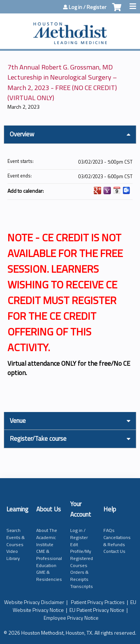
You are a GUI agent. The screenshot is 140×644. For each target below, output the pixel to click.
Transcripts (82, 586)
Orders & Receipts (79, 576)
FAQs (109, 530)
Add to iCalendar (117, 190)
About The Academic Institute (47, 537)
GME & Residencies (49, 576)
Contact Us (114, 551)
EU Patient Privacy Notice (97, 610)
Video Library (13, 555)
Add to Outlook (127, 191)
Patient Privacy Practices (98, 602)
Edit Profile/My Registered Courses (82, 555)
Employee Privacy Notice (71, 618)
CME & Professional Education (49, 558)
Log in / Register (88, 7)
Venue (18, 421)
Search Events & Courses (15, 537)
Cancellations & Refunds (117, 541)
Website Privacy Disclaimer (34, 602)
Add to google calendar (97, 191)
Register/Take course (38, 439)
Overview (22, 134)
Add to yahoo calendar (107, 191)
